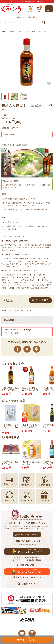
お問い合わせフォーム (27, 534)
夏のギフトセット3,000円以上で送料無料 (27, 1)
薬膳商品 (12, 32)
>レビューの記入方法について (17, 311)
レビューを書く (40, 300)
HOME (3, 32)
